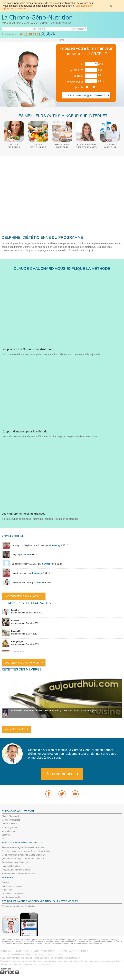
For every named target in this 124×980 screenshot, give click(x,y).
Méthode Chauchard (11, 820)
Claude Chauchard (10, 816)
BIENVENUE (6, 951)
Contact (5, 882)
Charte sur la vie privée (12, 894)
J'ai (82, 64)
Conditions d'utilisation (12, 886)
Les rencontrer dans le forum (22, 596)
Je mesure (77, 70)
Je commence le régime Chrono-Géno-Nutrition (23, 847)
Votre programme (10, 827)
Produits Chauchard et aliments (16, 870)
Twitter (62, 794)
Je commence (60, 774)
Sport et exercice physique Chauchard (19, 874)
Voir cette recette (15, 729)
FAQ (61, 955)
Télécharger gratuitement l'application (19, 906)
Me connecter (77, 29)
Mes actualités (8, 831)
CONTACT (50, 955)
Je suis (79, 87)
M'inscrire (36, 29)
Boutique (6, 835)
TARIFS (84, 951)
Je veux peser (75, 81)
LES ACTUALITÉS (68, 951)
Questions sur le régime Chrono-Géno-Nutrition (23, 859)
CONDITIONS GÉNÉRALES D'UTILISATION (20, 955)
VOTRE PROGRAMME (45, 951)
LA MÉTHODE (23, 951)
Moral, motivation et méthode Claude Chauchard (24, 855)
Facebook (49, 794)
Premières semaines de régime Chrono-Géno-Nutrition (26, 851)
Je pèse (79, 76)
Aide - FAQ (7, 890)
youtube (75, 794)
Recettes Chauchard (11, 866)
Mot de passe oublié (11, 897)
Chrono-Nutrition (9, 824)
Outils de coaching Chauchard (15, 862)
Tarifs (4, 839)
